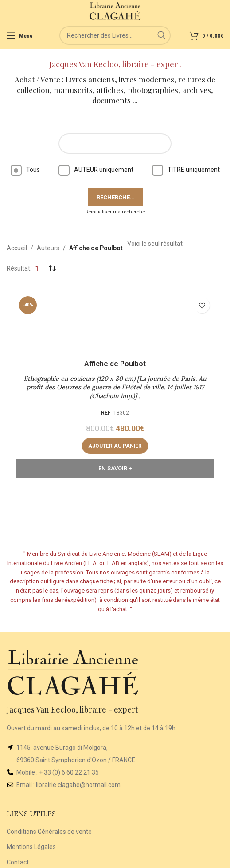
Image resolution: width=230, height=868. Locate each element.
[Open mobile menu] (20, 35)
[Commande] (52, 268)
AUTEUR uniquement (96, 170)
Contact (18, 862)
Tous (25, 170)
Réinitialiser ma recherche (115, 212)
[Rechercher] (115, 35)
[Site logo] (115, 11)
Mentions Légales (31, 847)
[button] (115, 446)
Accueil (17, 248)
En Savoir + (115, 468)
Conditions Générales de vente (49, 832)
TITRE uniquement (186, 170)
